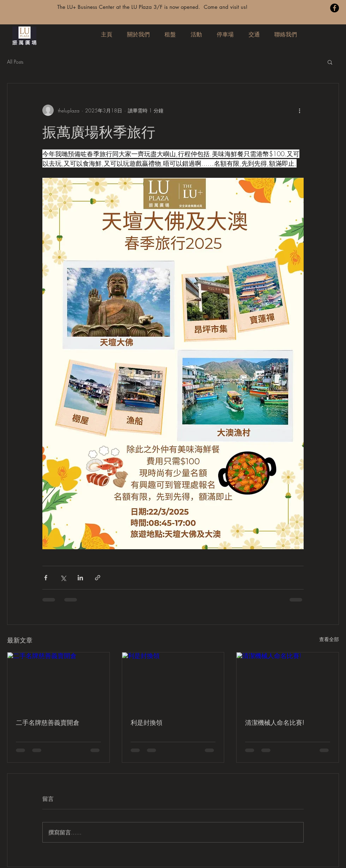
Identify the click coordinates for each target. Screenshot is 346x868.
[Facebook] (335, 8)
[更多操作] (299, 110)
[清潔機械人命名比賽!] (288, 681)
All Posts (15, 62)
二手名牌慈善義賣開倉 (48, 722)
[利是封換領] (173, 681)
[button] (330, 62)
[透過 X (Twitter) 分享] (63, 578)
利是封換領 (147, 722)
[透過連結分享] (98, 578)
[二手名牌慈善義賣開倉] (58, 681)
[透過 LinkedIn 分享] (80, 578)
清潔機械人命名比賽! (275, 722)
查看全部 (329, 639)
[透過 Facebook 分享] (46, 578)
